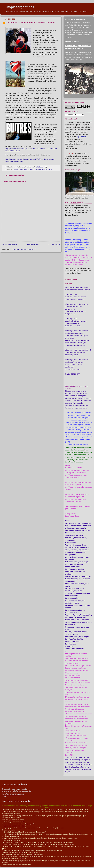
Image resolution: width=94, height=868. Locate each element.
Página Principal (33, 244)
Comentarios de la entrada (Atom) (24, 249)
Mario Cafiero (47, 170)
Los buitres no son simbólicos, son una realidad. (31, 23)
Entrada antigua (54, 244)
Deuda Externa (24, 170)
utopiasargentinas (20, 7)
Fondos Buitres (36, 170)
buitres (15, 170)
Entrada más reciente (9, 244)
